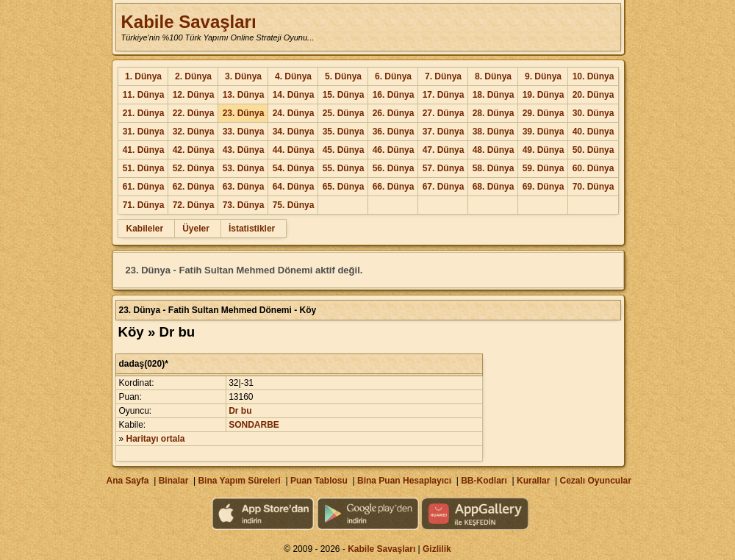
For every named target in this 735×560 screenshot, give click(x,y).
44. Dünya (294, 150)
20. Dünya (594, 95)
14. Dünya (294, 95)
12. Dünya (194, 95)
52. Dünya (194, 168)
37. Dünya (444, 132)
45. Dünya (344, 150)
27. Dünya (444, 113)
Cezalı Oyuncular (595, 481)
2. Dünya (193, 76)
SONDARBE (254, 425)
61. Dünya (144, 187)
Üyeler (196, 229)
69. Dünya (544, 187)
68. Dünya (494, 187)
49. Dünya (544, 150)
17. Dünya (444, 95)
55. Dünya (344, 168)
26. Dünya (394, 113)
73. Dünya (244, 205)
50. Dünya (594, 150)
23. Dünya (244, 113)
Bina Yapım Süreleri (239, 481)
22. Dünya (194, 113)
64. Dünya (294, 187)
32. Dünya (194, 132)
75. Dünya (294, 205)
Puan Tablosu (319, 481)
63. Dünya (244, 187)
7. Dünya (443, 76)
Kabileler (144, 229)
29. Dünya (544, 113)
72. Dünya (194, 205)
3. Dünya (243, 76)
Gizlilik (437, 549)
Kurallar (533, 481)
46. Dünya (394, 150)
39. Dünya (544, 132)
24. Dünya (294, 113)
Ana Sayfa (127, 481)
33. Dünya (244, 132)
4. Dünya (293, 76)
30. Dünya (594, 113)
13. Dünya (244, 95)
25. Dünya (344, 113)
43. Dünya (244, 150)
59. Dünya (544, 168)
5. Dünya (343, 76)
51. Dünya (144, 168)
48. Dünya (494, 150)
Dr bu (240, 411)
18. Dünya (494, 95)
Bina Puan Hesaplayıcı (404, 481)
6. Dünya (393, 76)
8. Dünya (493, 76)
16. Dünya (394, 95)
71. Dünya (144, 205)
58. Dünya (494, 168)
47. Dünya (444, 150)
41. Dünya (144, 150)
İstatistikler (252, 229)
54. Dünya (294, 168)
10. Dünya (594, 76)
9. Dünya (543, 76)
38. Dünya (494, 132)
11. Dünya (144, 95)
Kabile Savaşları (188, 22)
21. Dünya (144, 113)
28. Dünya (494, 113)
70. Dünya (594, 187)
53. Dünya (244, 168)
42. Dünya (194, 150)
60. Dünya (594, 168)
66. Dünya (394, 187)
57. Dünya (444, 168)
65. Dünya (344, 187)
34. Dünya (294, 132)
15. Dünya (344, 95)
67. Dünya (444, 187)
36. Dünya (394, 132)
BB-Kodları (484, 481)
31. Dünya (144, 132)
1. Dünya (143, 76)
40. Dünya (594, 132)
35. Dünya (344, 132)
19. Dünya (544, 95)
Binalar (174, 481)
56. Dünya (394, 168)
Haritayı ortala (156, 439)
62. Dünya (194, 187)
